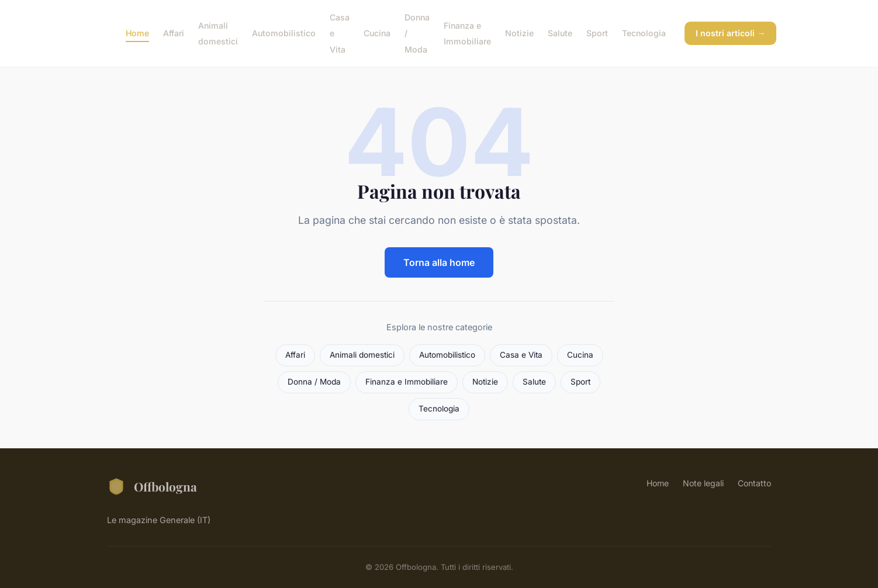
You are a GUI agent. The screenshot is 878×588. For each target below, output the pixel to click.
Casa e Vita (521, 355)
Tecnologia (644, 33)
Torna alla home (439, 262)
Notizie (519, 33)
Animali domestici (218, 33)
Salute (560, 33)
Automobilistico (284, 33)
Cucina (377, 33)
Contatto (754, 483)
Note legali (703, 483)
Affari (174, 33)
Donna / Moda (314, 382)
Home (137, 33)
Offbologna (152, 486)
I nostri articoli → (730, 33)
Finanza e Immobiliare (467, 33)
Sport (597, 33)
